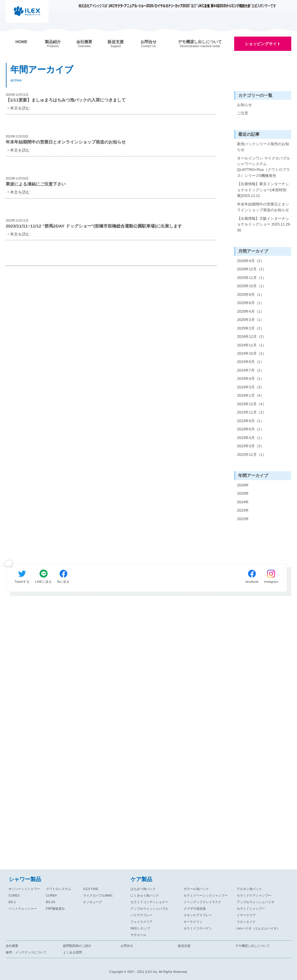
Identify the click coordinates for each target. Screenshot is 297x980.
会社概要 (12, 946)
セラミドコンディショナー (149, 902)
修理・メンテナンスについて (26, 952)
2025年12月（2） (252, 269)
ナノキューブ (93, 902)
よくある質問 (73, 952)
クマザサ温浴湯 (195, 909)
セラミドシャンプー (251, 909)
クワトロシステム (59, 889)
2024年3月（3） (251, 387)
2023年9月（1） (251, 421)
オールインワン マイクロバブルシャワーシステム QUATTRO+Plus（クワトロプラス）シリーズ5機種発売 (264, 167)
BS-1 (12, 902)
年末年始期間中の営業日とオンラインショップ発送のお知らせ (263, 207)
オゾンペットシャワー (24, 889)
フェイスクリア (142, 922)
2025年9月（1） (251, 295)
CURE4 (51, 895)
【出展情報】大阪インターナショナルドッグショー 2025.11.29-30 (264, 224)
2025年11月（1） (252, 278)
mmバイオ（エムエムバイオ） (258, 928)
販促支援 (184, 946)
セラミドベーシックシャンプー (206, 895)
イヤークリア (246, 915)
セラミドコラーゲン (198, 928)
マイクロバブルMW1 (98, 895)
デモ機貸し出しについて (253, 946)
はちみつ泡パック (143, 889)
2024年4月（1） (251, 379)
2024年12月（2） (252, 337)
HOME (21, 42)
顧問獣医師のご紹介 (77, 946)
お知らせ (244, 105)
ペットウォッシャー (23, 909)
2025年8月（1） (251, 303)
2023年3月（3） (251, 446)
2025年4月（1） (251, 311)
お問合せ (127, 946)
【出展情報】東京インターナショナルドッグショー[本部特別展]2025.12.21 (263, 190)
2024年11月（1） (252, 345)
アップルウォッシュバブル (149, 909)
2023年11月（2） (252, 412)
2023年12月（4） (252, 404)
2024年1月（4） (251, 395)
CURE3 (14, 895)
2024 (241, 502)
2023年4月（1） (251, 438)
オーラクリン (193, 922)
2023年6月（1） (251, 429)
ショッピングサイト (263, 44)
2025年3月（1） (251, 320)
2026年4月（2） (251, 261)
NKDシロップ (140, 928)
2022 (241, 519)
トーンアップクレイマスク (202, 902)
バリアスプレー (142, 915)
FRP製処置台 (55, 909)
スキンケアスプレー (198, 915)
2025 (241, 493)
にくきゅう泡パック (145, 895)
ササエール (138, 935)
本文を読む (20, 108)
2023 (241, 510)
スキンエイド (246, 922)
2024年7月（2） (251, 370)
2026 (241, 485)
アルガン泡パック (249, 889)
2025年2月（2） (251, 328)
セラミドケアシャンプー (254, 895)
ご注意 (243, 113)
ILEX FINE (91, 889)
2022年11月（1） (252, 455)
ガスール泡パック (196, 889)
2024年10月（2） (252, 353)
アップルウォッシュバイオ (256, 902)
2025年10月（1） (252, 286)
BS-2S (51, 902)
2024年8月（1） (251, 362)
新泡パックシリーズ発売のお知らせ (263, 147)
